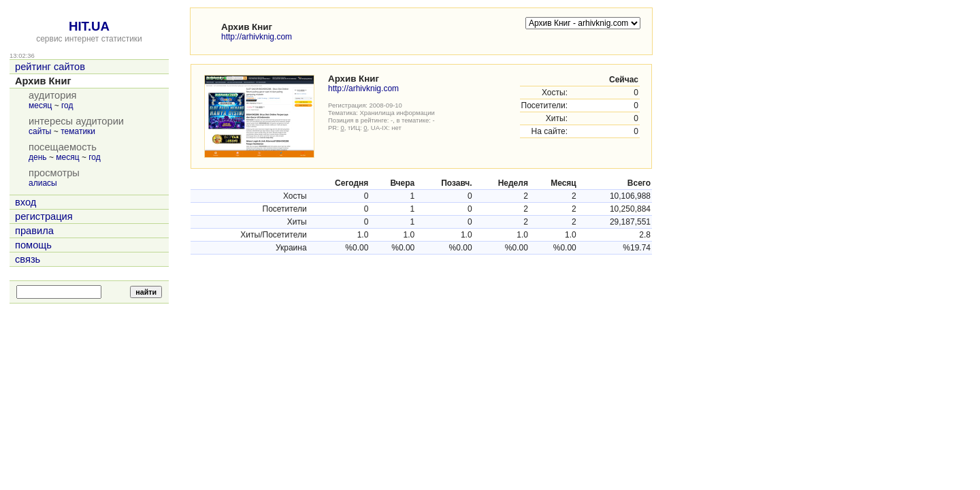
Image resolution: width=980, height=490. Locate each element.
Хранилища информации (397, 113)
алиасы (43, 183)
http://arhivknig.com (257, 37)
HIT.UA (89, 26)
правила (34, 231)
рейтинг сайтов (50, 67)
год (67, 105)
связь (28, 259)
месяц (40, 105)
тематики (78, 131)
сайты (40, 131)
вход (26, 202)
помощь (33, 245)
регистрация (44, 216)
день (38, 157)
